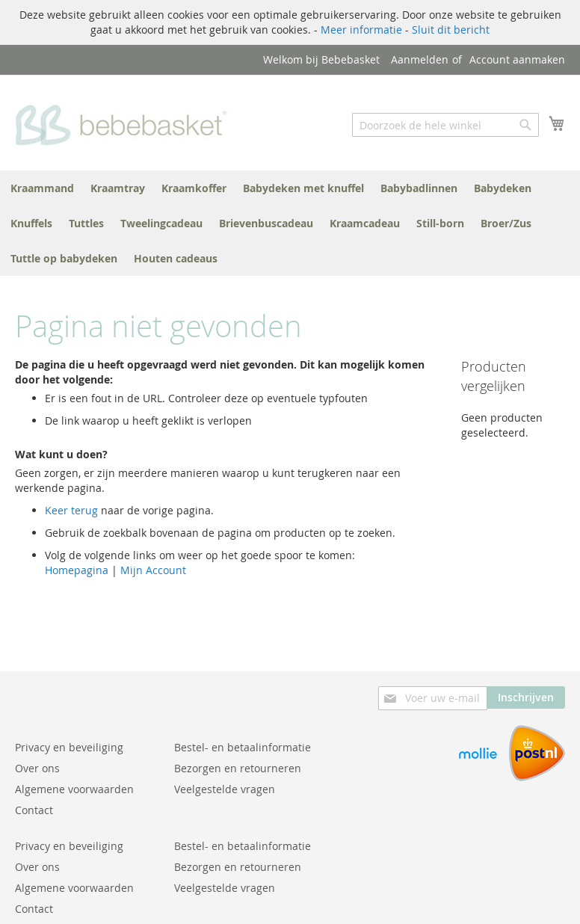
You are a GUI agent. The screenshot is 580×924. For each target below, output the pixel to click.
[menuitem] (42, 188)
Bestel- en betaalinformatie (243, 747)
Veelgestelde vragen (225, 789)
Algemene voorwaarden (74, 789)
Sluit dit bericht (451, 30)
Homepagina (77, 570)
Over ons (37, 768)
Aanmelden (420, 59)
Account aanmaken (517, 59)
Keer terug (71, 510)
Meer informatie (361, 30)
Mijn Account (153, 570)
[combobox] (445, 125)
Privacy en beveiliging (69, 747)
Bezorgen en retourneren (238, 768)
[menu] (290, 223)
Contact (34, 810)
